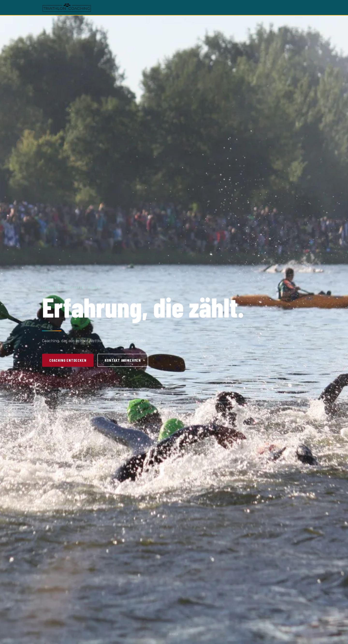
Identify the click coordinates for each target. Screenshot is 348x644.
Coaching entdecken (68, 360)
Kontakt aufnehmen (123, 360)
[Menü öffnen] (303, 7)
